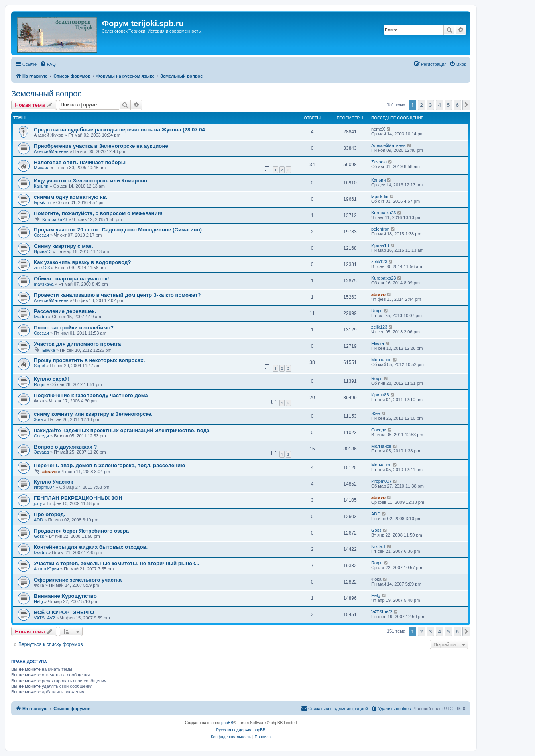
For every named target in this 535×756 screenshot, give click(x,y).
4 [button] (440, 105)
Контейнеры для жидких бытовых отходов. (91, 547)
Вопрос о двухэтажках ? (65, 447)
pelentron (380, 229)
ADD (38, 520)
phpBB (227, 723)
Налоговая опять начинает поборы (80, 162)
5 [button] (448, 105)
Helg (38, 601)
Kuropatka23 (55, 219)
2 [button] (422, 105)
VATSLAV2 (44, 618)
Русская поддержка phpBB (241, 730)
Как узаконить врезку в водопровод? (82, 262)
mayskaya (44, 284)
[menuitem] (48, 64)
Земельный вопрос (46, 94)
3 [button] (430, 105)
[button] (466, 105)
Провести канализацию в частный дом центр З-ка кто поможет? (117, 295)
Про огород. (50, 514)
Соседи (41, 235)
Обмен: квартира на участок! (72, 279)
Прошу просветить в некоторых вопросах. (89, 360)
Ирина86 (380, 395)
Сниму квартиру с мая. (64, 246)
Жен (38, 419)
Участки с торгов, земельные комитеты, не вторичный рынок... (117, 563)
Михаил (42, 168)
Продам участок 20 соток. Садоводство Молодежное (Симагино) (118, 230)
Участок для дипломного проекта (77, 344)
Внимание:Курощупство (65, 596)
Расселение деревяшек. (65, 311)
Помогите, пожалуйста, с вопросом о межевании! (98, 213)
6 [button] (457, 105)
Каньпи (41, 186)
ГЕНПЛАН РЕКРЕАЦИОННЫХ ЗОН (78, 498)
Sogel (39, 366)
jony (38, 503)
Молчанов (381, 360)
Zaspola (379, 162)
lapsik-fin (42, 202)
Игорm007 (44, 487)
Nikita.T (379, 546)
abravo (378, 294)
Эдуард (41, 452)
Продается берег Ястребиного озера (81, 531)
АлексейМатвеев (51, 151)
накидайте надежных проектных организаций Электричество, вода (122, 430)
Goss (39, 536)
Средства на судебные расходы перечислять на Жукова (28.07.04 (119, 130)
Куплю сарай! (52, 379)
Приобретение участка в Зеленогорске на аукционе (101, 146)
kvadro (40, 317)
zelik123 (42, 268)
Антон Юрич (46, 569)
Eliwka (49, 350)
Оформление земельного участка (78, 580)
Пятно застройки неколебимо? (74, 328)
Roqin (377, 311)
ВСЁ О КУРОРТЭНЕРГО (64, 612)
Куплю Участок (53, 482)
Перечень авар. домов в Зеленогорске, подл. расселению (109, 465)
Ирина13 (43, 251)
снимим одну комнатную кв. (71, 197)
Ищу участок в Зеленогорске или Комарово (90, 181)
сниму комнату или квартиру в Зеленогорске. (93, 414)
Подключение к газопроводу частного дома (91, 395)
